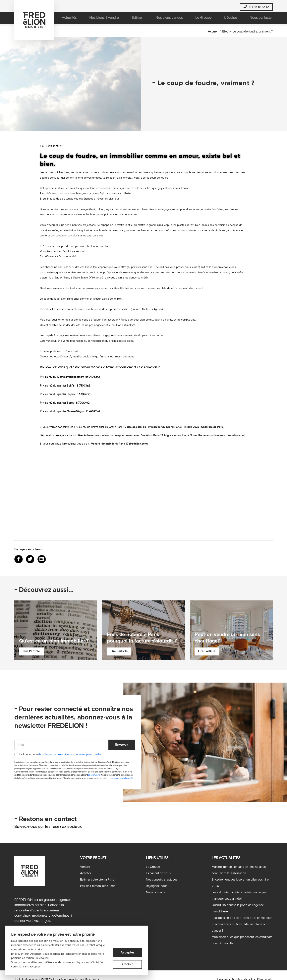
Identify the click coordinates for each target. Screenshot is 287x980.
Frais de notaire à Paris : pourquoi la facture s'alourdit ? (142, 638)
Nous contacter (261, 20)
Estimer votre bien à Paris (97, 880)
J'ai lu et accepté (60, 755)
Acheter (86, 873)
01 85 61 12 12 (256, 7)
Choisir (127, 964)
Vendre (85, 867)
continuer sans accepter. (26, 967)
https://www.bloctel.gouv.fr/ (121, 778)
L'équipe (230, 20)
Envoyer (121, 745)
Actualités (69, 20)
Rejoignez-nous (157, 886)
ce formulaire (94, 775)
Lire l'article (31, 651)
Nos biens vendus (169, 20)
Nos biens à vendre (104, 20)
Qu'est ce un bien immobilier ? (54, 641)
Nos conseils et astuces (162, 880)
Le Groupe (203, 20)
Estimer (137, 20)
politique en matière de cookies (30, 958)
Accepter (127, 952)
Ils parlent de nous (158, 873)
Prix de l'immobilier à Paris (98, 886)
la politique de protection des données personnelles (70, 755)
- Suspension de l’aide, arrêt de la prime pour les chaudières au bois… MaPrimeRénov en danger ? (242, 924)
